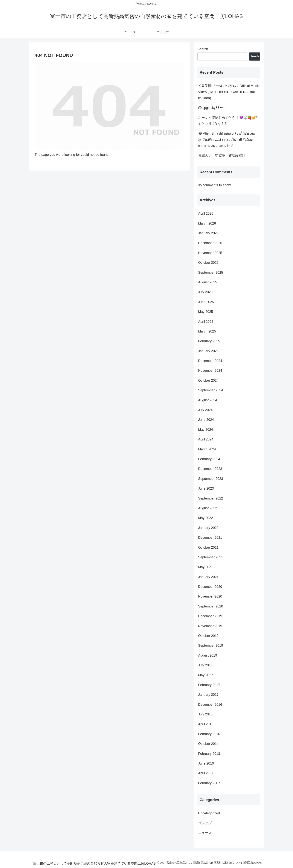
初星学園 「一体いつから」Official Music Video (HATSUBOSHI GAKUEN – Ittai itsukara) (229, 92)
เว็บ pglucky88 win (212, 108)
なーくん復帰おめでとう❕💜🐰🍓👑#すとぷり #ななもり (228, 121)
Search (203, 49)
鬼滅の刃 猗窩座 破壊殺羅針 (222, 156)
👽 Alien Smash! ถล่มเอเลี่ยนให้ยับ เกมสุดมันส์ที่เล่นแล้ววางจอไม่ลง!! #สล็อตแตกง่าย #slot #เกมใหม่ (227, 140)
